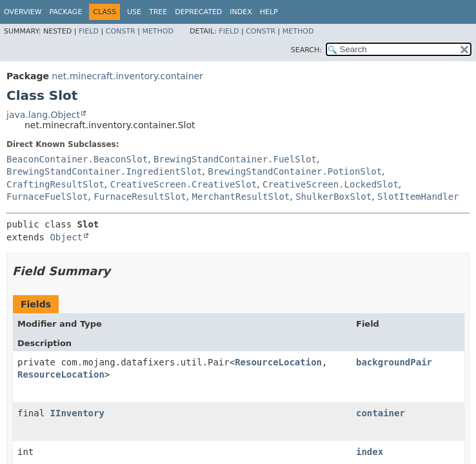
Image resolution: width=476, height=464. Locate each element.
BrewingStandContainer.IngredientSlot (104, 171)
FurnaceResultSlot (140, 197)
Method (158, 31)
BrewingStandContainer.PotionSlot (295, 171)
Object (66, 237)
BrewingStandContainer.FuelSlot (235, 159)
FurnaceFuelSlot (47, 197)
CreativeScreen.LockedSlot (331, 184)
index (370, 452)
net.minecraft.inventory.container (127, 76)
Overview (23, 12)
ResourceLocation (278, 362)
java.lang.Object (43, 115)
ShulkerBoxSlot (333, 197)
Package (66, 12)
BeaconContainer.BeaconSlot (77, 159)
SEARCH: (306, 50)
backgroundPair (394, 362)
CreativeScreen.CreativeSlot (184, 184)
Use (134, 12)
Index (241, 12)
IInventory (77, 413)
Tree (158, 12)
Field (89, 31)
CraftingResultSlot (55, 184)
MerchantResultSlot (241, 197)
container (381, 413)
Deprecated (198, 12)
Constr (121, 31)
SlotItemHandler (418, 197)
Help (269, 12)
